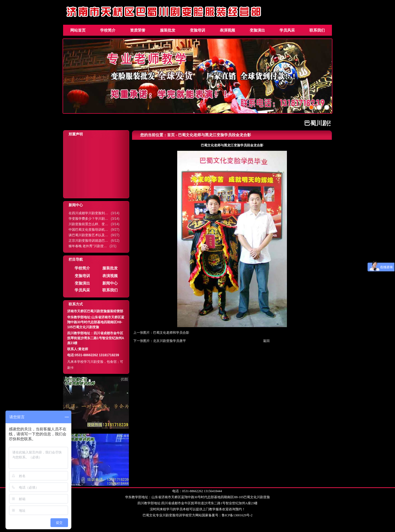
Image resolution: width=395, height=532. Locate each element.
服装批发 (168, 30)
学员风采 (287, 30)
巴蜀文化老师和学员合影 (171, 333)
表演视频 (227, 30)
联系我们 (317, 30)
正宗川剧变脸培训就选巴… (88, 241)
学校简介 (108, 30)
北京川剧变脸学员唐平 (170, 341)
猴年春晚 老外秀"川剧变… (88, 246)
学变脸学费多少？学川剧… (88, 219)
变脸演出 (257, 30)
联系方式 (76, 304)
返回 (266, 341)
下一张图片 (142, 341)
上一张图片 (142, 333)
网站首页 (78, 30)
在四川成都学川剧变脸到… (88, 213)
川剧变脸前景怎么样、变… (88, 224)
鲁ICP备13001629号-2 (237, 515)
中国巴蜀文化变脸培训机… (88, 230)
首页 (171, 135)
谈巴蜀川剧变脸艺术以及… (88, 235)
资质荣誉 (138, 30)
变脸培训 (198, 30)
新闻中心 (76, 205)
